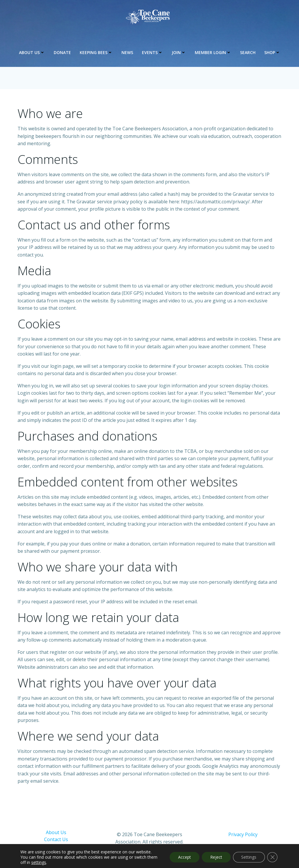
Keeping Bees (96, 53)
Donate (62, 53)
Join (179, 53)
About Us (32, 53)
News (127, 53)
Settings (248, 857)
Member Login (213, 53)
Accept (182, 857)
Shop (272, 53)
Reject (215, 857)
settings (50, 862)
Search (248, 53)
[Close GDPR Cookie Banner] (272, 857)
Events (152, 53)
